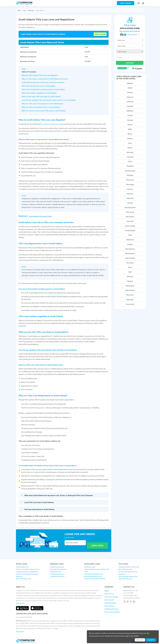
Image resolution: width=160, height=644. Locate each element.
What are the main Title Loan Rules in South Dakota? (41, 96)
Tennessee (130, 263)
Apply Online (126, 3)
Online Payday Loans (22, 567)
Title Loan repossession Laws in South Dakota (39, 86)
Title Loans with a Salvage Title (128, 576)
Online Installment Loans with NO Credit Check (96, 570)
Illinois (130, 134)
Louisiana (130, 157)
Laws (24, 10)
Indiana (130, 138)
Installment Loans (90, 567)
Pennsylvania (130, 249)
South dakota (40, 10)
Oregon (130, 244)
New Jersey (130, 212)
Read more (139, 640)
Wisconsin (130, 295)
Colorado (130, 106)
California (130, 102)
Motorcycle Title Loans (125, 578)
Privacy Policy (109, 606)
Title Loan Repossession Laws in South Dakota (42, 243)
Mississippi (130, 184)
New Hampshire (130, 207)
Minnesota (130, 180)
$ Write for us (109, 594)
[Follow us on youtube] (134, 601)
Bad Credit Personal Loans (58, 569)
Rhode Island (130, 253)
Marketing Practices (112, 609)
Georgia (130, 120)
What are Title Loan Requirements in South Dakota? (41, 107)
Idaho (130, 129)
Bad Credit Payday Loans (24, 578)
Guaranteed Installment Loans (93, 574)
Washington (130, 286)
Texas (130, 267)
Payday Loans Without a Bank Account (28, 569)
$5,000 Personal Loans (57, 574)
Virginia (130, 281)
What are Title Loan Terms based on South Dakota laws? (42, 103)
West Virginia (130, 290)
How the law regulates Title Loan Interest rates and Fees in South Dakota (49, 100)
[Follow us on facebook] (128, 601)
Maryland (130, 166)
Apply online (100, 34)
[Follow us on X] (131, 601)
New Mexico (130, 217)
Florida (130, 115)
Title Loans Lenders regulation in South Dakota (39, 93)
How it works (109, 600)
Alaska (130, 88)
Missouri (130, 189)
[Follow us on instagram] (125, 601)
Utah (130, 272)
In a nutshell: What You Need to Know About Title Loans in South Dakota (49, 465)
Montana (130, 194)
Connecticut (130, 304)
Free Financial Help (111, 597)
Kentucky (130, 152)
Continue (130, 63)
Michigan (130, 175)
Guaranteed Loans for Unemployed (27, 571)
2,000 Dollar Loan (55, 571)
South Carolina (130, 258)
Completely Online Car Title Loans (129, 567)
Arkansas (130, 97)
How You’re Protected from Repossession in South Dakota (43, 89)
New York (130, 221)
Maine (130, 161)
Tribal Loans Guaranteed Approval (95, 578)
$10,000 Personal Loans (57, 576)
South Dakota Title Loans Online (40, 216)
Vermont (130, 276)
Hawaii (130, 125)
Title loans (31, 10)
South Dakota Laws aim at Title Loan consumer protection (43, 82)
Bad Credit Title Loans (125, 569)
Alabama (130, 83)
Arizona (130, 92)
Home (19, 10)
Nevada (130, 203)
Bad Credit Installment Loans (93, 576)
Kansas (130, 148)
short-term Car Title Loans (50, 124)
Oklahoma (130, 240)
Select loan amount (75, 542)
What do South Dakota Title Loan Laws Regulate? (40, 75)
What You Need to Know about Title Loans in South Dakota (44, 110)
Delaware (130, 111)
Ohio (130, 235)
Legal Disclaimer (110, 603)
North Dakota (130, 230)
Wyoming (130, 299)
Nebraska (130, 198)
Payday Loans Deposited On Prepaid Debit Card (27, 575)
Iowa (130, 143)
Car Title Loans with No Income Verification (128, 573)
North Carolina (130, 226)
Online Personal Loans (57, 567)
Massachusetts (130, 171)
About (107, 590)
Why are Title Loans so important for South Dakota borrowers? (45, 79)
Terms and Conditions (112, 612)
